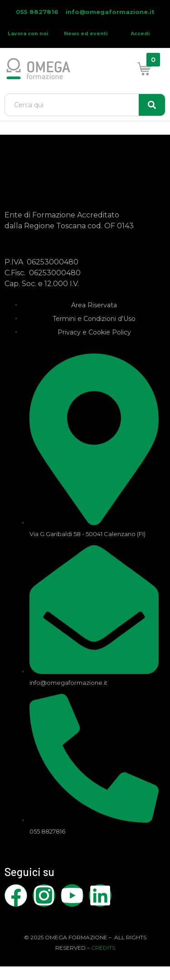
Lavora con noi (28, 33)
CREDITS (103, 948)
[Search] (152, 105)
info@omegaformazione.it (110, 12)
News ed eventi (86, 33)
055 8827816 (38, 12)
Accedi (140, 33)
